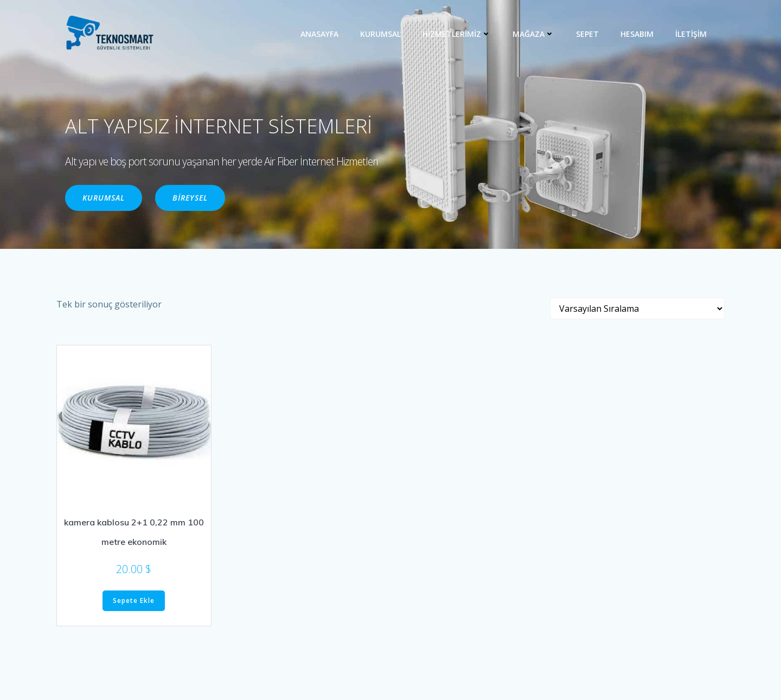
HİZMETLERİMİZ (457, 34)
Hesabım (637, 34)
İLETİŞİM (691, 34)
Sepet (587, 34)
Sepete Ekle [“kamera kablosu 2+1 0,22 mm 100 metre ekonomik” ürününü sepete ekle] (134, 601)
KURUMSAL (380, 34)
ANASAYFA (319, 34)
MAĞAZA (533, 34)
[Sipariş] (637, 309)
